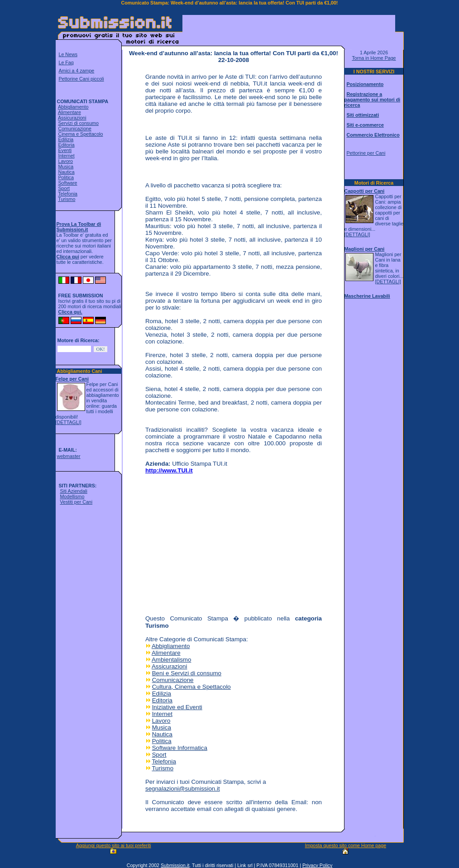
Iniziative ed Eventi (177, 707)
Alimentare (69, 112)
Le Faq (66, 62)
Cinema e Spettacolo (80, 134)
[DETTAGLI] (69, 422)
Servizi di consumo (78, 123)
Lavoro (65, 161)
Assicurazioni (72, 118)
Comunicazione (74, 129)
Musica (66, 167)
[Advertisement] (289, 29)
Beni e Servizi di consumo (187, 673)
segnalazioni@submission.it (183, 789)
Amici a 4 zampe (77, 71)
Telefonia (68, 194)
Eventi (65, 150)
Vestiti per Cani (76, 502)
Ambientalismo (171, 660)
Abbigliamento (73, 107)
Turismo (67, 199)
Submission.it (175, 865)
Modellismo (72, 496)
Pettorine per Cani (366, 153)
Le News (68, 54)
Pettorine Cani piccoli (81, 79)
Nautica (66, 172)
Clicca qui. (70, 312)
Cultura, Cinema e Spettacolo (191, 687)
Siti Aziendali (73, 491)
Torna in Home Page (374, 58)
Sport (64, 188)
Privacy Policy (317, 865)
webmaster (68, 456)
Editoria (66, 145)
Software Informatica (180, 748)
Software (67, 183)
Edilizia (66, 139)
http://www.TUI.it (169, 470)
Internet (66, 156)
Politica (66, 177)
